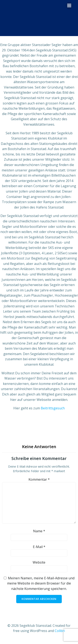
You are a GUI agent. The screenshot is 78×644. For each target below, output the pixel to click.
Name (39, 531)
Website (39, 562)
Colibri (60, 631)
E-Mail (39, 547)
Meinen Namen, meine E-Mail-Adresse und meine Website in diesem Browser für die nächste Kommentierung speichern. (41, 583)
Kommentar (39, 479)
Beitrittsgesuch (53, 408)
